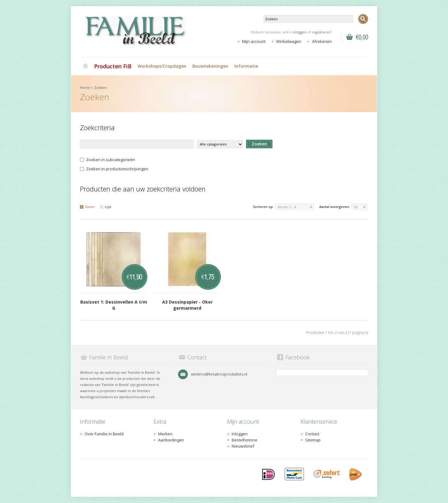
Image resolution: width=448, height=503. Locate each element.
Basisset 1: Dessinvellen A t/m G (114, 305)
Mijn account (254, 41)
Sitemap (313, 440)
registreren (321, 32)
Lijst (106, 207)
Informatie (246, 66)
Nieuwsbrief (243, 446)
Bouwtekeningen (210, 66)
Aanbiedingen (171, 440)
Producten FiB (113, 66)
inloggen (300, 32)
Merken (165, 434)
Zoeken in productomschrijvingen (114, 169)
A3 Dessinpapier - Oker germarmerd (187, 305)
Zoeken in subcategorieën (108, 160)
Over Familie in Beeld (104, 434)
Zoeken (100, 87)
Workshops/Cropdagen (162, 66)
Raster (88, 207)
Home (85, 66)
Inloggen (240, 434)
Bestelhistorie (245, 440)
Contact (312, 434)
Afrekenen (322, 41)
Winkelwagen (289, 41)
